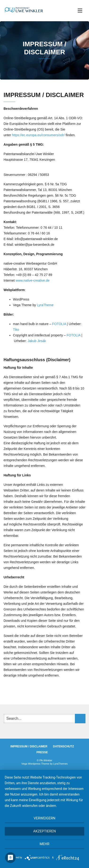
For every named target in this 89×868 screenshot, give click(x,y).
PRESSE (42, 752)
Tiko (16, 330)
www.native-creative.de (32, 280)
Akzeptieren (44, 831)
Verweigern (44, 818)
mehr (44, 844)
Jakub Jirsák (37, 341)
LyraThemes (61, 764)
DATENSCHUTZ (63, 746)
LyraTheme (45, 305)
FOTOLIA (59, 324)
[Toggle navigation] (80, 11)
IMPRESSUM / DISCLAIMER (29, 746)
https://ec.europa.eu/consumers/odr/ (38, 135)
